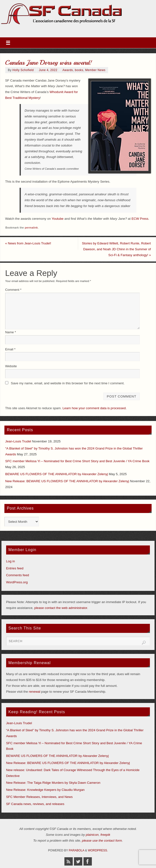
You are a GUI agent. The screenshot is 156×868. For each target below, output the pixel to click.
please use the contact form (102, 841)
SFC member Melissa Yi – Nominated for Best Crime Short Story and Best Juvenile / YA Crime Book (77, 461)
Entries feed (15, 568)
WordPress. (98, 850)
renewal (35, 692)
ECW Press (140, 219)
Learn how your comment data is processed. (95, 408)
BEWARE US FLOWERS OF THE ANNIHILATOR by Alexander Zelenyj (56, 474)
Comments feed (18, 575)
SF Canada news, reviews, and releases (35, 804)
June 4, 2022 (48, 70)
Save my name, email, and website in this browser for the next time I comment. (68, 383)
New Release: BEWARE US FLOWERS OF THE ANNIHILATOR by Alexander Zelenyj (67, 481)
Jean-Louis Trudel (18, 441)
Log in (11, 561)
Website (11, 366)
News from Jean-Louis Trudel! (28, 243)
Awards (68, 70)
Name (11, 332)
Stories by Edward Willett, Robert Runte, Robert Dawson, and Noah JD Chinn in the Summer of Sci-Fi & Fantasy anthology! (116, 249)
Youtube (58, 219)
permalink (31, 228)
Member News (95, 70)
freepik (105, 835)
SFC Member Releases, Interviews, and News (39, 797)
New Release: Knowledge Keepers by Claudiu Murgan (45, 790)
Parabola (77, 850)
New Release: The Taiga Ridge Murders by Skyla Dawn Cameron (53, 783)
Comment (13, 290)
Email (10, 349)
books (79, 70)
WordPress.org (17, 582)
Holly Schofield (23, 70)
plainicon (92, 835)
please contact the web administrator (61, 608)
